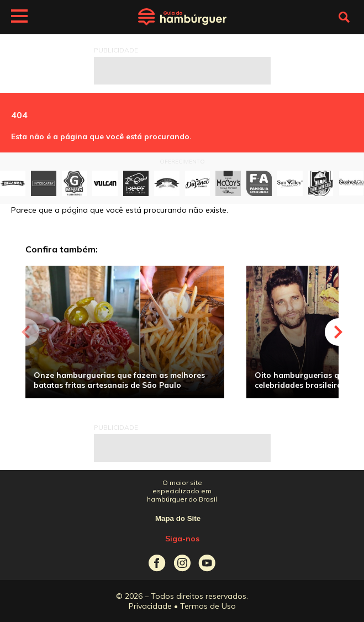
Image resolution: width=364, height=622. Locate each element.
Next (339, 332)
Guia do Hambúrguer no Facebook (157, 563)
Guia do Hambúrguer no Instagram (182, 563)
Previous (25, 332)
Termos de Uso (208, 606)
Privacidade (150, 606)
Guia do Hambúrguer (182, 17)
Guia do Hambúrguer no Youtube (207, 563)
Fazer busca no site (344, 17)
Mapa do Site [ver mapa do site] (178, 518)
